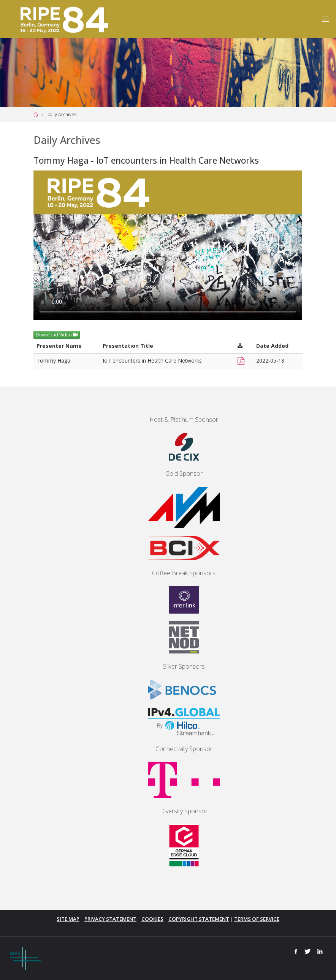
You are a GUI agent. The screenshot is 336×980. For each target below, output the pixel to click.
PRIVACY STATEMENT (110, 919)
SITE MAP (68, 919)
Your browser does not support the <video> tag (168, 245)
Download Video (57, 335)
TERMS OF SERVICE (257, 919)
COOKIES (152, 919)
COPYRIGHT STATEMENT (199, 919)
